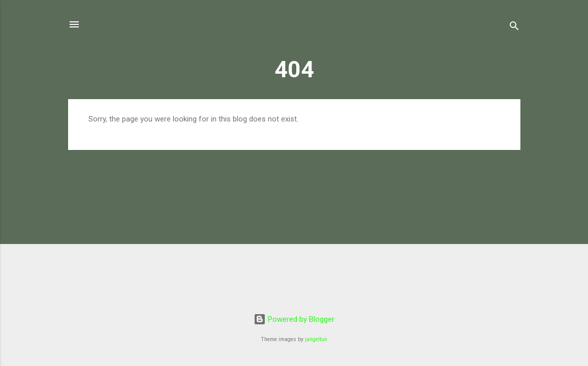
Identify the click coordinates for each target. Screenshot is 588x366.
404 (294, 69)
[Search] (514, 28)
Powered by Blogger (294, 319)
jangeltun (316, 339)
